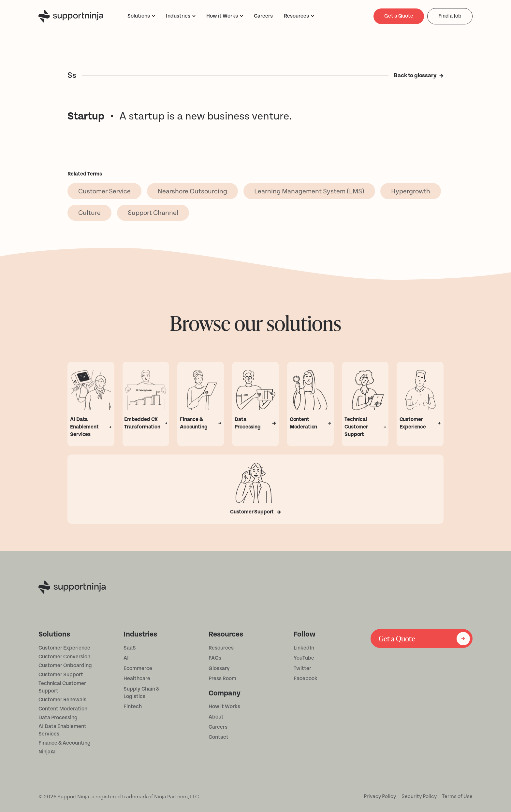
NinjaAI (47, 752)
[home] (71, 16)
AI (126, 658)
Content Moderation (63, 709)
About (216, 717)
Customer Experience (64, 648)
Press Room (222, 679)
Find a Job (450, 16)
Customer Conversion (64, 657)
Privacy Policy (380, 796)
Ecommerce (138, 668)
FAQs (215, 658)
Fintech (133, 707)
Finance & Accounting (65, 743)
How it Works (224, 707)
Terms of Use (457, 796)
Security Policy (419, 796)
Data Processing (58, 718)
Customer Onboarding (65, 665)
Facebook (306, 679)
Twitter (302, 668)
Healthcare (137, 679)
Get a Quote (399, 16)
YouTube (304, 658)
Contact (219, 737)
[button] (141, 16)
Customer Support (61, 675)
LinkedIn (304, 648)
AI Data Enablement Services (62, 730)
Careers (218, 727)
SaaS (130, 648)
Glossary (219, 668)
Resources (296, 16)
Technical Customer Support (62, 687)
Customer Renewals (62, 700)
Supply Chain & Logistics (141, 693)
